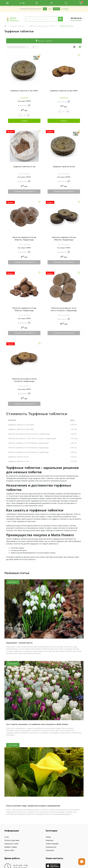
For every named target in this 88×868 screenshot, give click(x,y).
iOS (45, 9)
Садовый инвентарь (17, 26)
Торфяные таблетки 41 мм (24, 167)
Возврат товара (11, 847)
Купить (24, 121)
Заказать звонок (76, 20)
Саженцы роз (51, 847)
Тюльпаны (50, 850)
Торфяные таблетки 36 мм (64, 167)
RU (24, 3)
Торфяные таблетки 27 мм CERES (24, 91)
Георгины (49, 840)
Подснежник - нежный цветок (19, 643)
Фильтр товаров (44, 41)
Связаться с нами (11, 844)
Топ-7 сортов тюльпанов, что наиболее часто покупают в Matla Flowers (37, 724)
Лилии (48, 837)
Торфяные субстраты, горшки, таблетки (42, 26)
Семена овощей (52, 844)
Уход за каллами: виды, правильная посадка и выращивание (33, 806)
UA (20, 3)
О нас (7, 837)
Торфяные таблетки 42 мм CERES (64, 91)
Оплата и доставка (12, 840)
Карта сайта (9, 850)
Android (56, 9)
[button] (51, 3)
